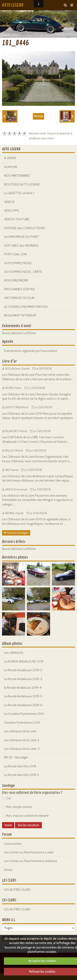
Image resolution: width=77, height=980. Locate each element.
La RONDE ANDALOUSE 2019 (24, 661)
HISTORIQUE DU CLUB (19, 298)
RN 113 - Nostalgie (16, 757)
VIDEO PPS (12, 211)
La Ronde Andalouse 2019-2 (23, 670)
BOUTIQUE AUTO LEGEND (22, 184)
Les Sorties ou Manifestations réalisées (31, 861)
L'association (13, 844)
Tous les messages (16, 533)
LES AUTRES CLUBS (17, 890)
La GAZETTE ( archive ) (19, 193)
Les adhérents (14, 653)
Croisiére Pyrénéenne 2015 (22, 723)
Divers (8, 870)
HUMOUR (11, 167)
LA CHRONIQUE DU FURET (22, 237)
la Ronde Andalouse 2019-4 (23, 688)
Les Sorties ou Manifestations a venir (29, 852)
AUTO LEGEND (13, 5)
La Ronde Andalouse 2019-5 (23, 696)
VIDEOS (9, 202)
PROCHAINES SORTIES (20, 289)
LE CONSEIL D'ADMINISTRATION (26, 307)
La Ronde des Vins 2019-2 (22, 775)
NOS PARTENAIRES (17, 176)
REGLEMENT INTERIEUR (20, 315)
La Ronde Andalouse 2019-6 (23, 705)
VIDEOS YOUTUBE (17, 219)
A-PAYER (10, 158)
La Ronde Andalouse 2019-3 (23, 679)
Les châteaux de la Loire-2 (22, 740)
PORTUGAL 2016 (16, 254)
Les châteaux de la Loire (20, 731)
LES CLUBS (9, 880)
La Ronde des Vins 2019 (20, 766)
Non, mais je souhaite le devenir (26, 816)
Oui (7, 798)
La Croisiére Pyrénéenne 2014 (24, 714)
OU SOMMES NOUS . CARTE (23, 272)
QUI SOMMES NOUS (18, 263)
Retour (38, 116)
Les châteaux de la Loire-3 (22, 749)
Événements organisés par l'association (31, 351)
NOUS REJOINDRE (16, 280)
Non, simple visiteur (17, 807)
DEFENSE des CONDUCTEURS (25, 228)
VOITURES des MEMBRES (21, 246)
